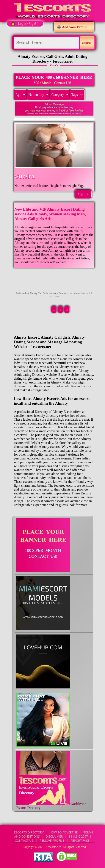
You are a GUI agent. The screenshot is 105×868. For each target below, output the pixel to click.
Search (87, 43)
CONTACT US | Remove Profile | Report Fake (52, 840)
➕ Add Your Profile (72, 27)
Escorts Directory (29, 832)
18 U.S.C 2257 (78, 836)
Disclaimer (54, 836)
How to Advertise (63, 832)
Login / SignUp (29, 24)
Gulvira (24, 177)
